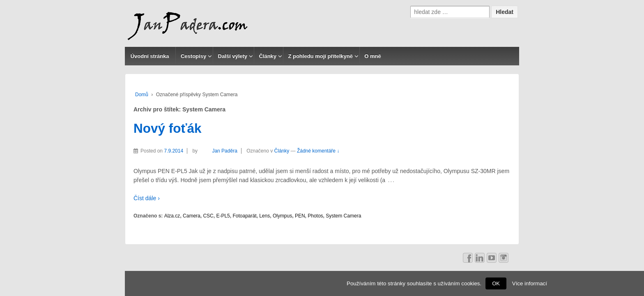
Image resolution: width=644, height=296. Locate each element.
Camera (192, 216)
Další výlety (233, 56)
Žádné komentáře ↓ (318, 151)
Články (268, 56)
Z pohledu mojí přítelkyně (320, 56)
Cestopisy (193, 56)
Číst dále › (147, 198)
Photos (315, 216)
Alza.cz (172, 216)
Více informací (530, 283)
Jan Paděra (218, 151)
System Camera (343, 216)
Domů (142, 95)
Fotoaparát (244, 216)
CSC (208, 216)
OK (496, 283)
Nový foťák (168, 128)
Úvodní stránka (150, 56)
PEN (300, 216)
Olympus (282, 216)
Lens (264, 216)
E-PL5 (223, 216)
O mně (373, 56)
